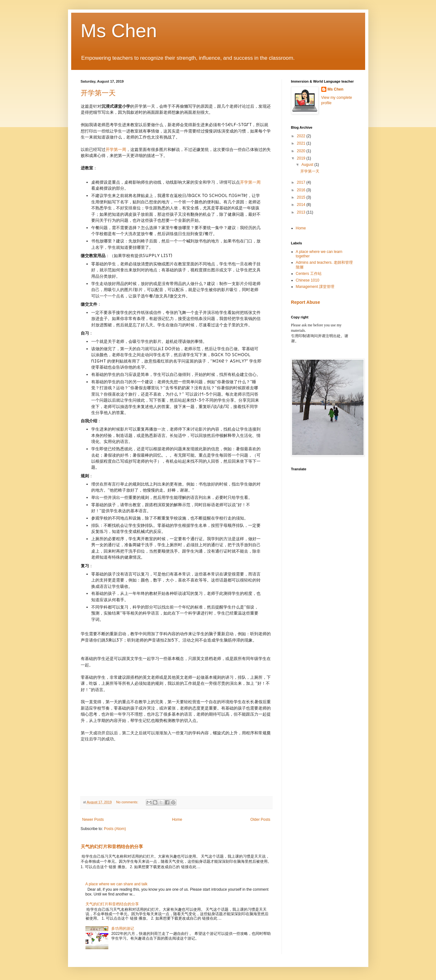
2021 (302, 143)
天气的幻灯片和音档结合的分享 (112, 847)
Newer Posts (93, 820)
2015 (302, 197)
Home (177, 820)
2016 (302, 190)
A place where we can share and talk (116, 884)
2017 (302, 182)
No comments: (128, 802)
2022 (302, 136)
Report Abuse (306, 302)
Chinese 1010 (308, 280)
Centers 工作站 (309, 274)
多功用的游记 (123, 929)
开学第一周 (116, 149)
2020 (302, 151)
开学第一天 (98, 93)
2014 (302, 205)
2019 (302, 158)
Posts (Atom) (115, 829)
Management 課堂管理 (315, 287)
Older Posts (260, 820)
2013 (302, 212)
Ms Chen (119, 31)
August (308, 165)
